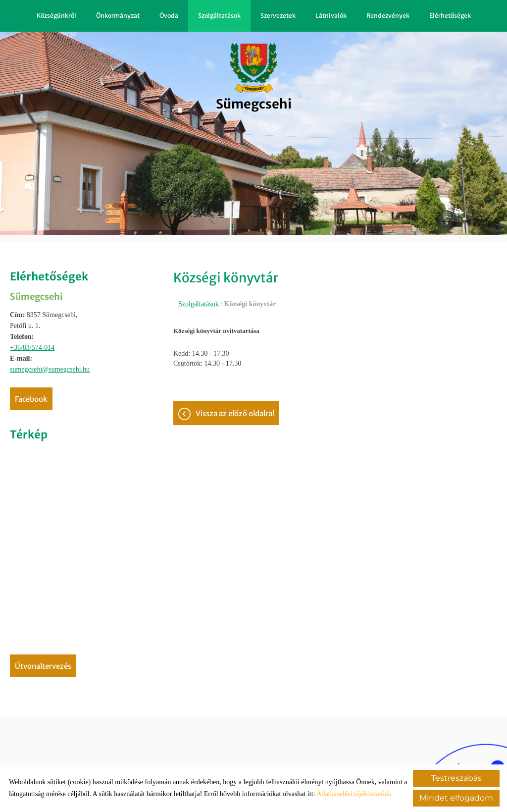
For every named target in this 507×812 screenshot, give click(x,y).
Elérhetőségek (450, 16)
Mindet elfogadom (456, 798)
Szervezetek (278, 16)
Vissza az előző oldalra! (235, 420)
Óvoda (169, 16)
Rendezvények (388, 16)
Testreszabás (456, 778)
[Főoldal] (254, 76)
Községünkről (56, 16)
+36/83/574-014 (32, 348)
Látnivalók (331, 16)
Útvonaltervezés (43, 666)
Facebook (31, 399)
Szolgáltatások (219, 16)
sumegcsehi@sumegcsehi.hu (50, 369)
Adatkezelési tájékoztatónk (354, 794)
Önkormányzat (118, 16)
